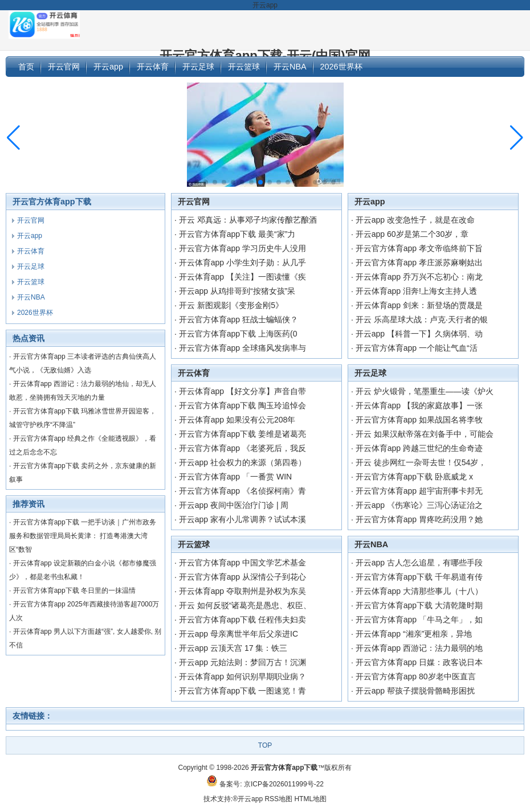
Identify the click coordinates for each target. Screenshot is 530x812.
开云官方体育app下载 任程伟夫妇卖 (242, 620)
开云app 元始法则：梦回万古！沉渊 (242, 662)
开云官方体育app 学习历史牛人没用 (242, 248)
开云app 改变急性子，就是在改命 (415, 220)
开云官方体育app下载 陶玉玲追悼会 (242, 405)
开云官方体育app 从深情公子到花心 (242, 577)
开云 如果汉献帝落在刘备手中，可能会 (425, 434)
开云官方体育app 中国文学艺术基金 (242, 563)
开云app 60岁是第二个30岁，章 (412, 234)
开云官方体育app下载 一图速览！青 (242, 691)
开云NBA (371, 544)
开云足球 (370, 373)
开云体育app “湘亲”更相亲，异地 (414, 634)
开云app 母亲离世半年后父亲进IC (239, 634)
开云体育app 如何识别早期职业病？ (242, 676)
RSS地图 (278, 799)
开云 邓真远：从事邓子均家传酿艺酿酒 (248, 220)
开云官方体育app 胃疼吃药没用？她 (419, 519)
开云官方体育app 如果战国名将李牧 (419, 420)
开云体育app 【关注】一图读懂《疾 (242, 277)
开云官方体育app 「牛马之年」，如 (419, 620)
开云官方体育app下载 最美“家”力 (237, 234)
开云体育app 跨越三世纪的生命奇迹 (419, 448)
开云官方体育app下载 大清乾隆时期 (419, 605)
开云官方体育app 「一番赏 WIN (235, 477)
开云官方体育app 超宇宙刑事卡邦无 (419, 491)
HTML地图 (310, 799)
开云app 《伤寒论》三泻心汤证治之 (419, 505)
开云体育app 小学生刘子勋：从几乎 (242, 263)
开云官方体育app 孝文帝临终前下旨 (419, 248)
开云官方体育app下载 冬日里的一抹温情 (74, 590)
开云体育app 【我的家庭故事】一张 (419, 405)
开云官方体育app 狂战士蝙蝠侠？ (239, 319)
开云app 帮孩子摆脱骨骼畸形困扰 (415, 691)
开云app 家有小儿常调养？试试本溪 (242, 519)
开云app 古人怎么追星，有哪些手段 (419, 563)
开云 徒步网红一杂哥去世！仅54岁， (421, 462)
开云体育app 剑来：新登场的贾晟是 (419, 305)
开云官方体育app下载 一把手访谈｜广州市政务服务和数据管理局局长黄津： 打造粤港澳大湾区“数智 (83, 536)
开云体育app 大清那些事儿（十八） (419, 591)
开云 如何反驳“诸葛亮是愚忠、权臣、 (245, 605)
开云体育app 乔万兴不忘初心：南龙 (419, 277)
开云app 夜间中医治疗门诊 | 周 (234, 505)
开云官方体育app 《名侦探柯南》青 (242, 491)
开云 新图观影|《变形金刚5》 (231, 305)
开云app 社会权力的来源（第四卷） (242, 462)
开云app (370, 202)
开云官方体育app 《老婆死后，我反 (242, 448)
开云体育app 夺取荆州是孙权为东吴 (242, 591)
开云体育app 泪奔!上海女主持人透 (416, 291)
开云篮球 (194, 544)
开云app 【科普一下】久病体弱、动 (419, 334)
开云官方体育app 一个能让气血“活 (417, 348)
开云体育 (194, 373)
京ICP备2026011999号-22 (284, 784)
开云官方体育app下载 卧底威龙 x (414, 477)
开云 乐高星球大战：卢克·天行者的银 (422, 319)
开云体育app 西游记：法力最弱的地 (419, 648)
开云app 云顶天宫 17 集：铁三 (233, 648)
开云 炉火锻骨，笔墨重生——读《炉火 (425, 391)
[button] (517, 138)
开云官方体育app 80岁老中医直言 (416, 676)
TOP (265, 745)
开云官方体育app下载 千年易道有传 (419, 577)
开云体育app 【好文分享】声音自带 (242, 391)
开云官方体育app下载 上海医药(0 (238, 334)
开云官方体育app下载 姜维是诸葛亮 (242, 434)
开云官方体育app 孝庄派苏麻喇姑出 (419, 263)
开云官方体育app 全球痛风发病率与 (242, 348)
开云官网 (194, 202)
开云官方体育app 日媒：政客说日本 (419, 662)
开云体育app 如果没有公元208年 (237, 420)
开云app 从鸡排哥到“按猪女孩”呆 (237, 291)
